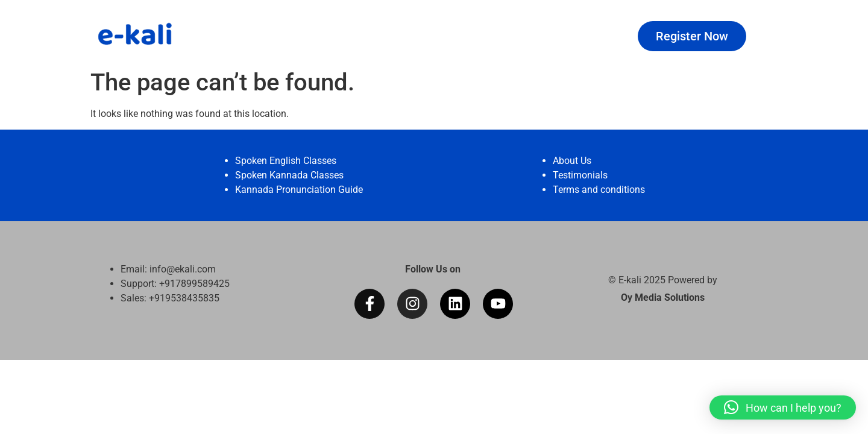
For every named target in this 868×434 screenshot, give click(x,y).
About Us (572, 161)
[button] (783, 407)
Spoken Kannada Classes (289, 175)
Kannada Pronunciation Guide (299, 190)
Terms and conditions (599, 190)
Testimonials (580, 175)
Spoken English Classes (286, 161)
